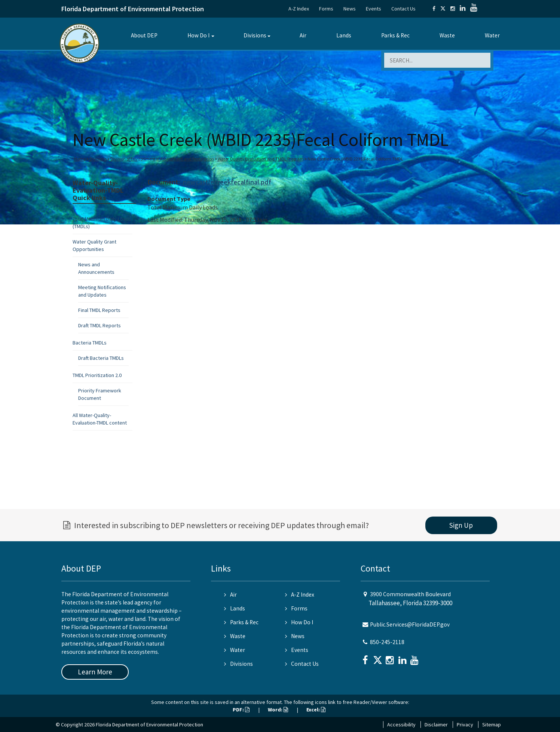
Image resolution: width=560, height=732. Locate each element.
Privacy (465, 725)
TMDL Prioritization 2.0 (97, 375)
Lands (344, 35)
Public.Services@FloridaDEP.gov (410, 624)
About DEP (144, 35)
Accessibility (401, 725)
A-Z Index (299, 9)
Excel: (316, 710)
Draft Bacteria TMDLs (101, 358)
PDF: (241, 710)
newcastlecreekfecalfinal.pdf (227, 182)
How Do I (198, 35)
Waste (447, 35)
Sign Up (461, 525)
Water (492, 35)
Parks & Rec (395, 35)
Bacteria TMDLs (90, 343)
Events (374, 9)
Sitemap (492, 725)
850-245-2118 (387, 642)
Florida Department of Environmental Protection (133, 9)
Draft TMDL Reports (100, 325)
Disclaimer (436, 725)
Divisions (255, 35)
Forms (326, 9)
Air (303, 35)
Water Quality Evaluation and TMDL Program (261, 159)
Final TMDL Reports (99, 310)
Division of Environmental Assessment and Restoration (162, 159)
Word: (278, 710)
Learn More (95, 672)
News (350, 9)
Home (80, 159)
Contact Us (403, 9)
